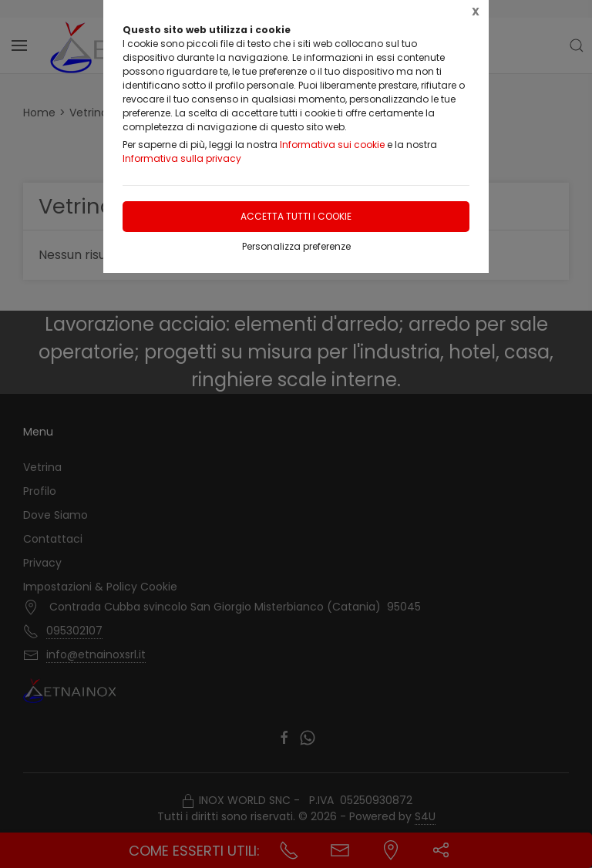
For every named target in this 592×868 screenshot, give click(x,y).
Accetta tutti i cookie (296, 216)
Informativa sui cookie (332, 145)
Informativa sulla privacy (182, 158)
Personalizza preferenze (296, 246)
